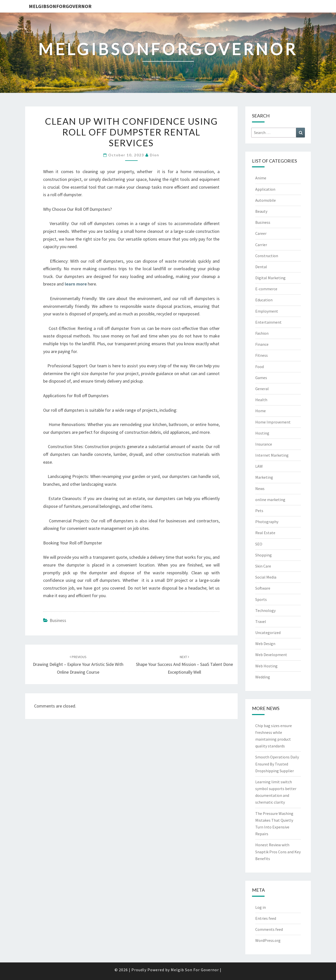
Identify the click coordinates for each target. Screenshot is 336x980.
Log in (261, 907)
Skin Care (263, 566)
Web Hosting (266, 666)
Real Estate (265, 533)
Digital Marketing (270, 278)
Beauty (261, 211)
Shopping (264, 555)
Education (264, 300)
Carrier (261, 245)
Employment (267, 311)
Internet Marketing (272, 455)
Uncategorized (268, 633)
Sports (261, 599)
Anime (261, 178)
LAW (259, 466)
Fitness (262, 355)
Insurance (264, 444)
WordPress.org (268, 940)
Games (261, 378)
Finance (262, 344)
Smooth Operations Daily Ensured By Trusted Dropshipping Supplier (277, 764)
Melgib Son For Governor (195, 970)
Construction (267, 256)
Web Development (271, 655)
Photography (267, 522)
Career (261, 233)
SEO (259, 544)
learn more (76, 284)
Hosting (262, 433)
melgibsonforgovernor (60, 6)
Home (261, 411)
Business (58, 620)
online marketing (270, 500)
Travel (261, 621)
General (262, 389)
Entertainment (268, 322)
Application (265, 189)
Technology (265, 610)
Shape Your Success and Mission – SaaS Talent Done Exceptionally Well (184, 665)
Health (261, 400)
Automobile (266, 200)
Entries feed (266, 918)
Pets (259, 511)
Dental (261, 267)
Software (263, 588)
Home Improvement (273, 422)
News (260, 488)
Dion (155, 155)
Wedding (263, 677)
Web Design (265, 644)
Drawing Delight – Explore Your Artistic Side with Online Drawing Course (78, 665)
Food (260, 367)
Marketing (264, 477)
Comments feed (269, 929)
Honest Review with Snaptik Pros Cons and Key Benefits (278, 852)
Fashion (262, 333)
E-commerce (266, 289)
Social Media (266, 577)
